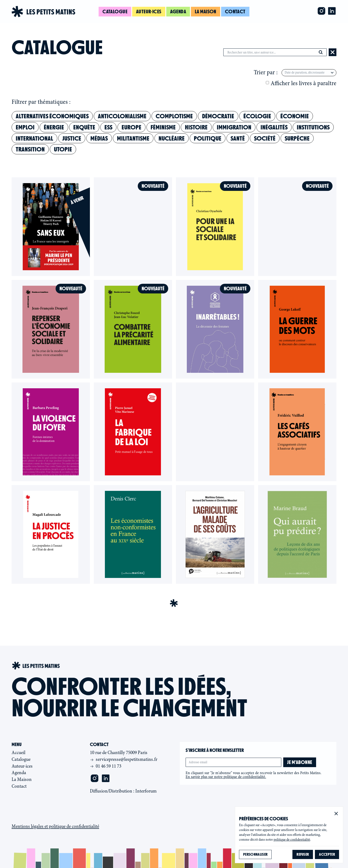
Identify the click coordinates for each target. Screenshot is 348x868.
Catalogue (115, 11)
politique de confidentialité (292, 840)
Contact (235, 11)
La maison (206, 11)
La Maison (22, 779)
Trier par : (266, 73)
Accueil (18, 752)
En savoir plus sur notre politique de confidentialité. (226, 777)
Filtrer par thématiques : (41, 102)
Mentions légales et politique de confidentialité (55, 826)
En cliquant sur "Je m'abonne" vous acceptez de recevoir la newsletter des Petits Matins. (254, 775)
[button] (336, 814)
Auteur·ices (149, 11)
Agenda (178, 11)
